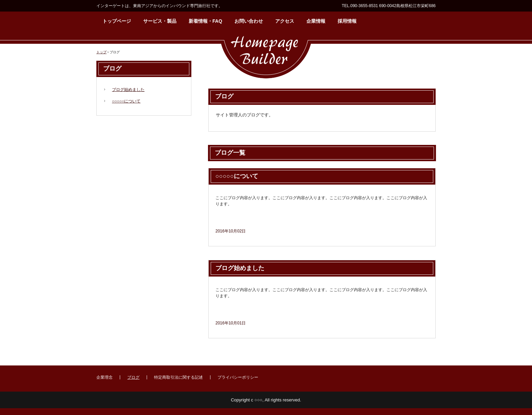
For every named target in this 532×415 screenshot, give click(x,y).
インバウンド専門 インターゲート (266, 56)
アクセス (285, 21)
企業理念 (104, 377)
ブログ (112, 69)
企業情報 (316, 21)
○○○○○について (237, 176)
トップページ (117, 21)
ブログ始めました (240, 268)
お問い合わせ (249, 21)
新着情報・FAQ (205, 21)
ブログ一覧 (230, 153)
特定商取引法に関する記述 (178, 377)
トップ (101, 52)
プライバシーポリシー (238, 377)
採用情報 (347, 21)
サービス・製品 (160, 21)
